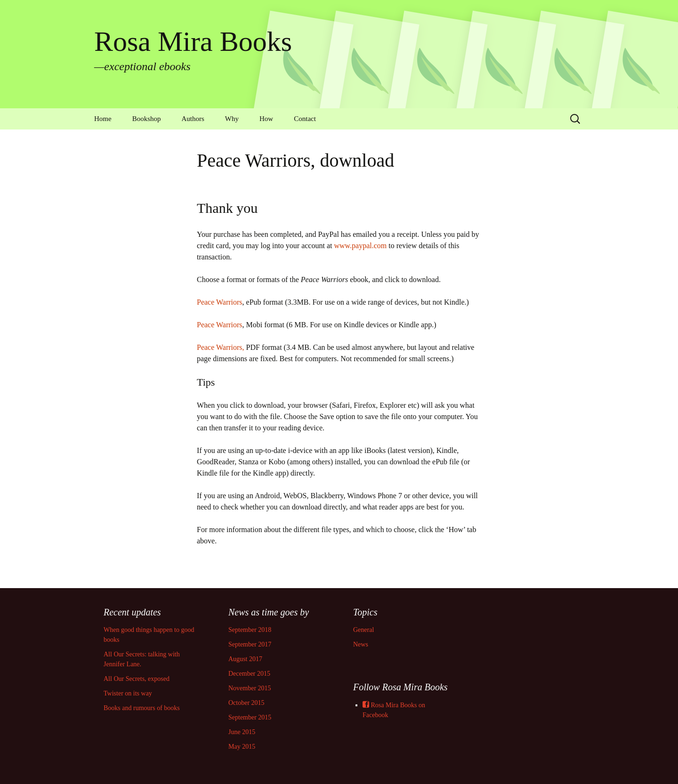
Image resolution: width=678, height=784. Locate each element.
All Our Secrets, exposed (137, 679)
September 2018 (250, 630)
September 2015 (250, 717)
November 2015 (250, 688)
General (363, 630)
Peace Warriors (220, 302)
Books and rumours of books (142, 708)
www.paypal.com (360, 246)
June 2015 (242, 732)
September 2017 (250, 644)
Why (232, 119)
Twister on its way (128, 693)
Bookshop (147, 119)
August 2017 (245, 659)
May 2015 (242, 747)
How (266, 119)
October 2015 (246, 703)
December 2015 (249, 674)
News (361, 644)
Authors (193, 119)
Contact (305, 119)
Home (103, 119)
